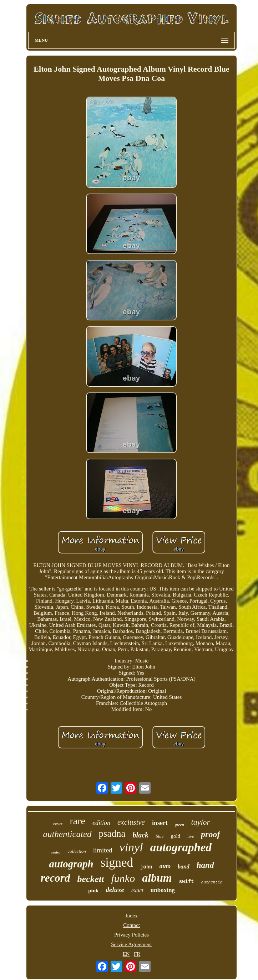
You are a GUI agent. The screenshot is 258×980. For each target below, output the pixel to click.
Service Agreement (131, 944)
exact (137, 890)
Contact (131, 925)
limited (103, 850)
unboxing (163, 890)
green (179, 825)
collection (77, 851)
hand (205, 865)
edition (101, 823)
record (55, 878)
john (146, 867)
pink (93, 891)
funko (123, 878)
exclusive (131, 822)
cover (58, 824)
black (141, 835)
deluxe (115, 890)
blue (160, 836)
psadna (112, 834)
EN (126, 954)
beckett (90, 879)
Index (131, 915)
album (157, 878)
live (191, 836)
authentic (212, 882)
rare (77, 821)
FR (137, 954)
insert (160, 823)
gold (175, 836)
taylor (201, 822)
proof (210, 834)
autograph (71, 864)
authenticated (67, 834)
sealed (56, 852)
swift (187, 882)
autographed (181, 847)
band (184, 866)
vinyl (131, 847)
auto (165, 866)
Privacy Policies (131, 935)
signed (117, 863)
